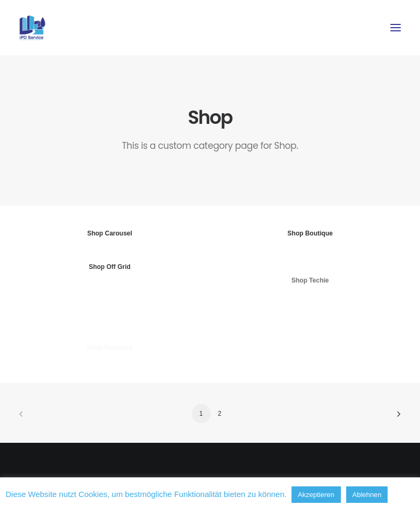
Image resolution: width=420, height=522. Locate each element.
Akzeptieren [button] (316, 495)
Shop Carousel (110, 233)
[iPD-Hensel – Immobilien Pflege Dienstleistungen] (32, 28)
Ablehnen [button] (367, 495)
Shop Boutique (310, 234)
